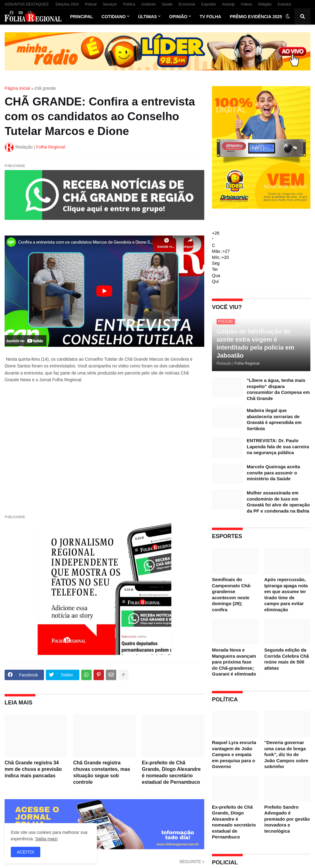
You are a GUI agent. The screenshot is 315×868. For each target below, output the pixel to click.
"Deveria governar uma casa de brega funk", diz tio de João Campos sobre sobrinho (286, 754)
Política (129, 4)
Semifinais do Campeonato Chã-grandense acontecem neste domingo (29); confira (232, 595)
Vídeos (246, 4)
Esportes (208, 4)
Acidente (148, 4)
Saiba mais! (46, 839)
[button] (288, 17)
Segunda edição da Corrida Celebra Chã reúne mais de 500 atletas (287, 659)
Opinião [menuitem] (178, 17)
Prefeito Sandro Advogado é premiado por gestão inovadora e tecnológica (287, 819)
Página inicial (17, 88)
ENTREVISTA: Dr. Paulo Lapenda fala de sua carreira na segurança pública (278, 446)
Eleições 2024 (67, 4)
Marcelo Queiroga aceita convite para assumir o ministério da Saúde (273, 473)
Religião (265, 4)
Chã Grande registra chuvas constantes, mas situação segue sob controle (102, 772)
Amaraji (228, 4)
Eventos (284, 4)
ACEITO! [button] (26, 852)
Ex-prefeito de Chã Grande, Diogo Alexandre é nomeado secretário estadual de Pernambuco (171, 772)
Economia (187, 4)
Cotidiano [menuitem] (114, 17)
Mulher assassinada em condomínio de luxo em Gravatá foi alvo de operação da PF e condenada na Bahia (278, 502)
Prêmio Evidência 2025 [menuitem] (256, 17)
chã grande (45, 88)
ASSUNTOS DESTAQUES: (27, 4)
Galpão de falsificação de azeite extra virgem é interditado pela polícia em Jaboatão (255, 343)
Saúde (167, 4)
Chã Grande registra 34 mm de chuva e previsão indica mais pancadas (33, 769)
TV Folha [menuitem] (210, 17)
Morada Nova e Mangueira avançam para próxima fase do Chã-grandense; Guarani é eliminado (234, 662)
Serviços (110, 4)
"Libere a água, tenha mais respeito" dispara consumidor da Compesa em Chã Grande (278, 389)
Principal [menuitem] (82, 17)
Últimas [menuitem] (148, 17)
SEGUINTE (190, 862)
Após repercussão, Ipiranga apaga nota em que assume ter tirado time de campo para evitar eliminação (286, 595)
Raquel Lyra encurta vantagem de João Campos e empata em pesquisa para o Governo (234, 754)
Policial (91, 4)
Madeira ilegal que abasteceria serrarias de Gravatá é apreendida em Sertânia (274, 419)
